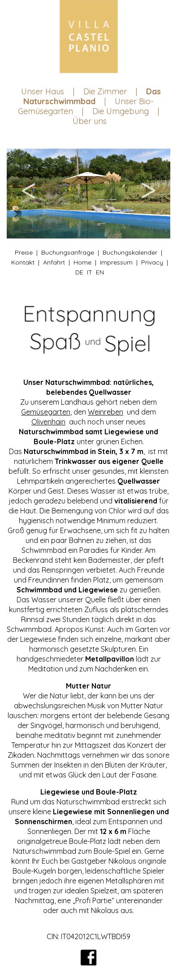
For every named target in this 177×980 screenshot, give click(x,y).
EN (100, 272)
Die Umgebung (121, 111)
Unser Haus (43, 91)
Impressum (116, 262)
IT (90, 272)
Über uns (90, 121)
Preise (24, 252)
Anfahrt (54, 262)
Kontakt (23, 262)
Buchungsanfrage (68, 252)
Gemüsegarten (46, 412)
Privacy (152, 262)
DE (79, 272)
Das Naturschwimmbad (92, 96)
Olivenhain (48, 422)
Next (148, 194)
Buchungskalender (130, 252)
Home (82, 262)
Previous (29, 194)
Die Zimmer (105, 91)
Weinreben (106, 412)
